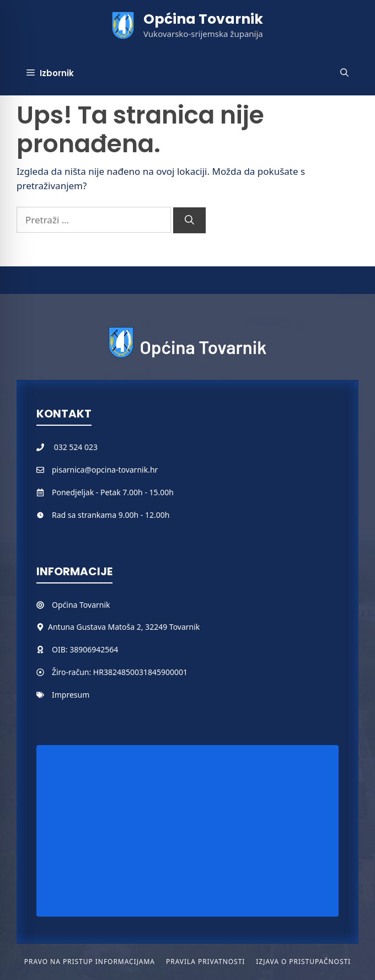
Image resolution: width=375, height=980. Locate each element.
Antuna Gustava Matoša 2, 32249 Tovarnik (124, 627)
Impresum (71, 695)
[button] (344, 73)
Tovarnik (95, 605)
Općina (66, 605)
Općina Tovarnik (203, 19)
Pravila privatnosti (205, 962)
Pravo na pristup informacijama (90, 962)
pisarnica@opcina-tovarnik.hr (105, 470)
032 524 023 (76, 447)
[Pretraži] (189, 221)
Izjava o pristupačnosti (303, 962)
